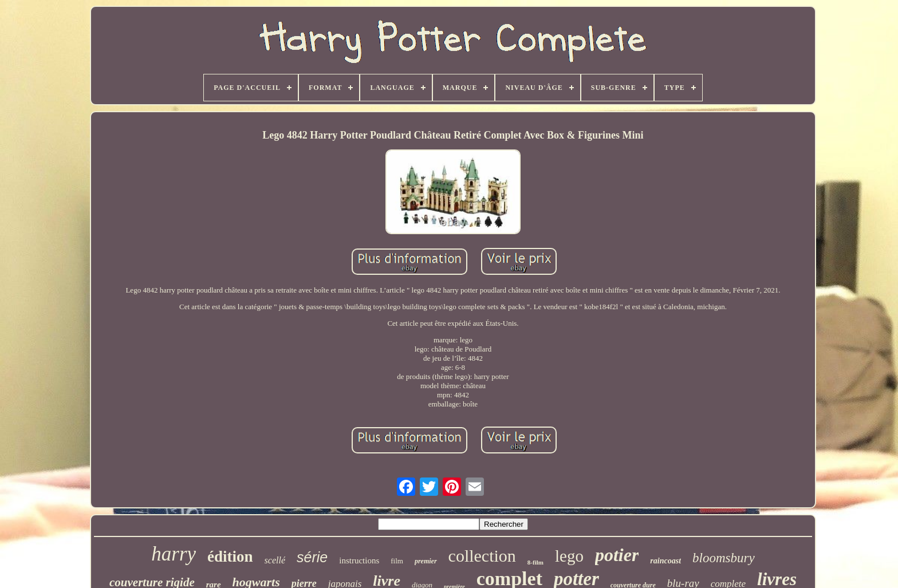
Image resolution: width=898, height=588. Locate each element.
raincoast (665, 561)
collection (482, 556)
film (397, 561)
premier (426, 561)
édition (230, 557)
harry (174, 554)
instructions (359, 561)
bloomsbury (724, 558)
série (312, 557)
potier (617, 555)
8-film (535, 562)
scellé (275, 560)
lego (569, 556)
